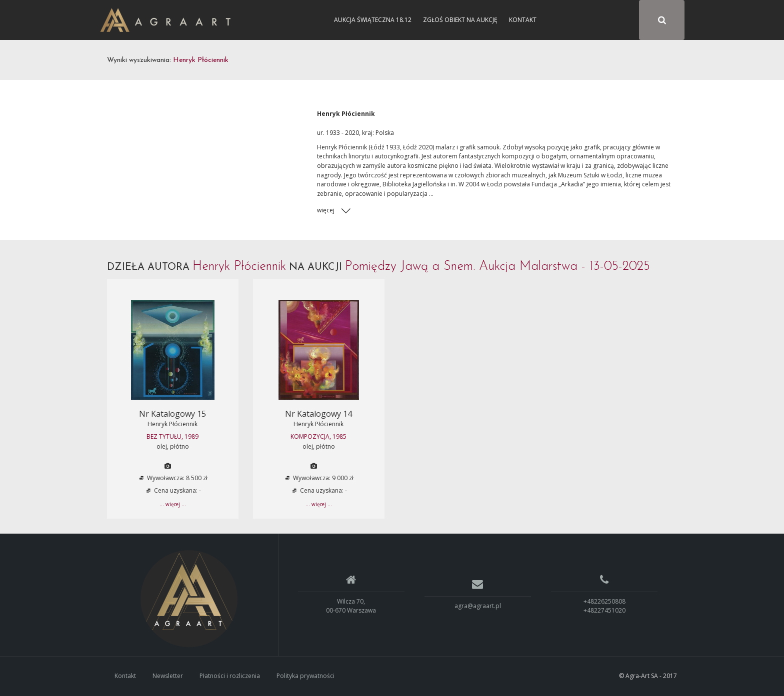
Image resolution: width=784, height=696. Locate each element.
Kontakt (523, 20)
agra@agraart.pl (478, 606)
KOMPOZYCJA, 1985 (318, 436)
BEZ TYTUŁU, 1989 (172, 436)
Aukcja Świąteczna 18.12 (373, 20)
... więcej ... (173, 504)
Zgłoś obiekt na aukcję (460, 20)
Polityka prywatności (305, 676)
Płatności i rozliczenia (230, 676)
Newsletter (168, 676)
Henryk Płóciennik (172, 424)
